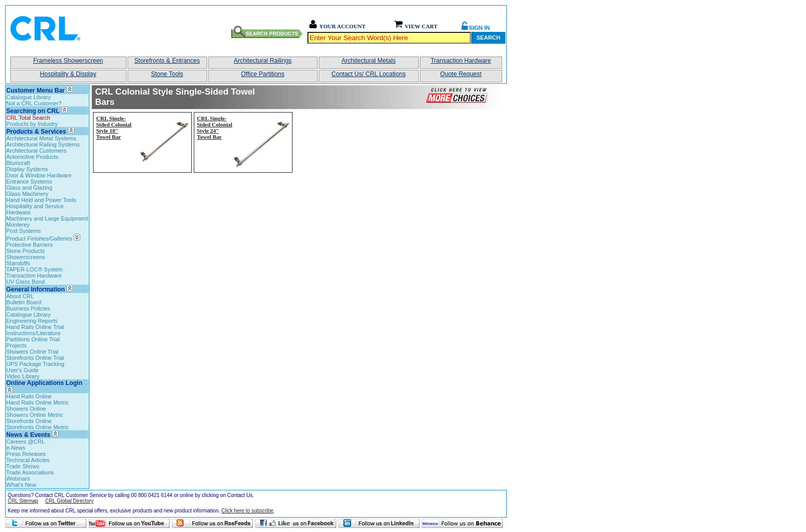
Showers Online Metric (35, 415)
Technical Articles (28, 460)
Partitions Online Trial (33, 339)
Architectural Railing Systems (43, 144)
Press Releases (26, 454)
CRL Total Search (28, 118)
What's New (21, 485)
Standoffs (18, 263)
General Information (35, 289)
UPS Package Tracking (35, 364)
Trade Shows (23, 466)
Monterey (18, 225)
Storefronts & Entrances (167, 61)
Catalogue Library (29, 97)
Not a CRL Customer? (34, 103)
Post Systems (23, 231)
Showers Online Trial (32, 352)
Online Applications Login (44, 386)
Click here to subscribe (248, 511)
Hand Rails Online (29, 396)
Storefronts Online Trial (35, 358)
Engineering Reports (32, 321)
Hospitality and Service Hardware (35, 209)
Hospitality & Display (68, 74)
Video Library (23, 376)
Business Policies (28, 308)
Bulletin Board (24, 302)
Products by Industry (32, 124)
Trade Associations (30, 472)
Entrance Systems (29, 181)
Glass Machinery (27, 194)
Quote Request (461, 74)
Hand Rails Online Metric (38, 402)
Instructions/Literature (33, 333)
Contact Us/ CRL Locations (369, 74)
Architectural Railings (263, 61)
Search (488, 38)
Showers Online (26, 409)
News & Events (28, 435)
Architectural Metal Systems (41, 138)
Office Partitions (263, 74)
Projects (16, 345)
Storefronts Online (29, 421)
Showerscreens (26, 257)
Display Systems (27, 169)
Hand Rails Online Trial (35, 327)
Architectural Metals (368, 61)
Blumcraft (18, 163)
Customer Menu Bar (35, 90)
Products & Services (36, 132)
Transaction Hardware (461, 61)
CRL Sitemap (23, 501)
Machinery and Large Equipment (47, 218)
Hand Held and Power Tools (41, 200)
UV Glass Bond (25, 282)
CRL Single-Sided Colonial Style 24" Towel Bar (215, 127)
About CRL (20, 296)
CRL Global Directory (69, 501)
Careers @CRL (25, 442)
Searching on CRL (33, 111)
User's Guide (22, 370)
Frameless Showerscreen (68, 61)
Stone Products (25, 251)
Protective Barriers (29, 245)
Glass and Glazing (29, 188)
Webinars (18, 479)
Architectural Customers (36, 151)
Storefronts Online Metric (38, 427)
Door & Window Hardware (39, 175)
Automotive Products (32, 157)
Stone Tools (167, 74)
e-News (16, 448)
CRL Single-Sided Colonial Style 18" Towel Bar (114, 127)
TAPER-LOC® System (34, 269)
